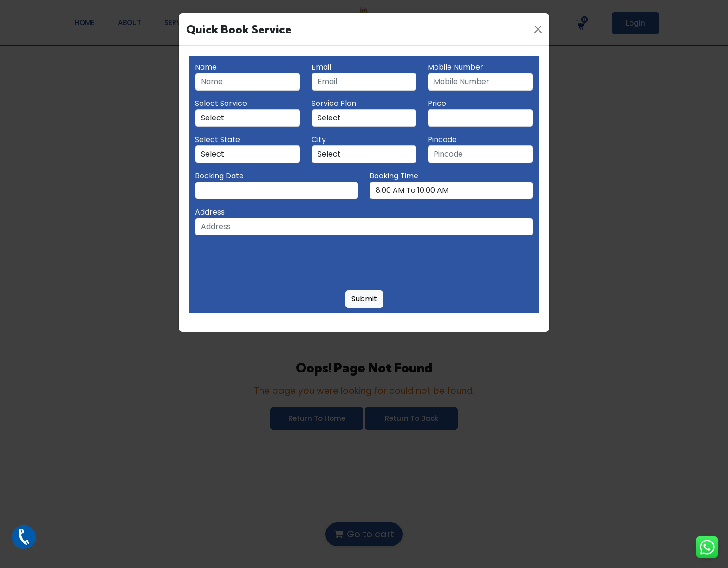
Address (210, 212)
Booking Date (219, 176)
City (319, 140)
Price (437, 103)
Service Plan (334, 103)
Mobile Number (455, 67)
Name (206, 67)
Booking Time (394, 176)
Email (321, 67)
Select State (218, 140)
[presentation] (266, 265)
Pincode (442, 140)
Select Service (221, 103)
